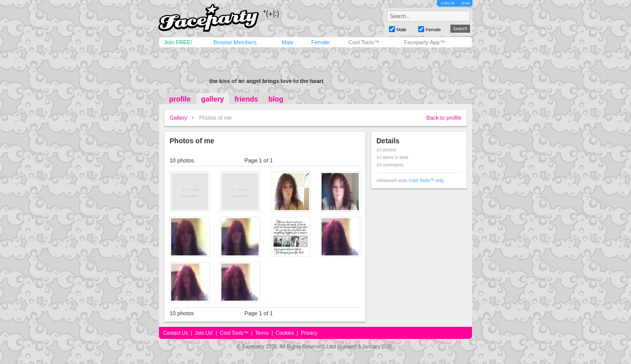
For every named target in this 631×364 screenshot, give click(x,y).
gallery (213, 99)
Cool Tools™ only (426, 180)
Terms (262, 333)
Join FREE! (178, 42)
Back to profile (444, 118)
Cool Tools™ (364, 42)
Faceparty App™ (425, 42)
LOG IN (448, 3)
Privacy (309, 333)
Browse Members (235, 42)
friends (246, 99)
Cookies (285, 333)
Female (320, 42)
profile (180, 99)
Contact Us (175, 333)
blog (276, 99)
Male (287, 42)
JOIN (465, 3)
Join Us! (204, 333)
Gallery (178, 118)
